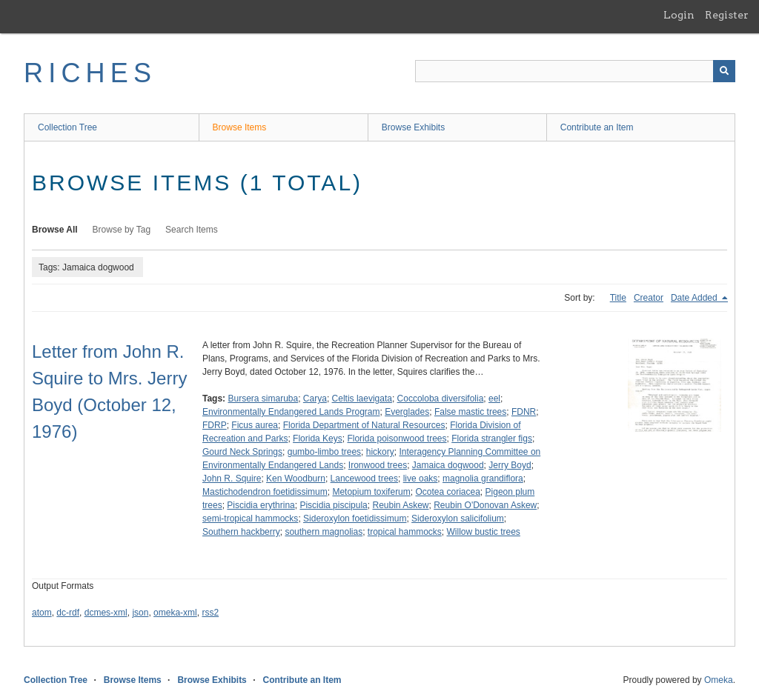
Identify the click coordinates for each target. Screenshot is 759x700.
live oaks (421, 479)
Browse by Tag (122, 230)
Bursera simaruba (263, 399)
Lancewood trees (364, 479)
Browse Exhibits (413, 127)
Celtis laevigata (362, 399)
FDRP (215, 425)
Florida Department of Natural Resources (364, 425)
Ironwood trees (378, 465)
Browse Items (240, 127)
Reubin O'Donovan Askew (485, 505)
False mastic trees (470, 412)
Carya (315, 399)
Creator (649, 298)
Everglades (407, 412)
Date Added (695, 298)
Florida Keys (318, 439)
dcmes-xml (106, 613)
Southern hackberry (241, 532)
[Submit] (724, 71)
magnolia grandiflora (483, 479)
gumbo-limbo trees (324, 452)
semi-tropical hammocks (250, 519)
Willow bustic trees (484, 532)
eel (494, 399)
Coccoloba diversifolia (441, 399)
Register (727, 15)
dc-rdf (68, 613)
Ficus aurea (255, 425)
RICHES (90, 73)
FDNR (524, 412)
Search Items (192, 230)
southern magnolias (324, 532)
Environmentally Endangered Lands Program (291, 412)
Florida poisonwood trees (397, 439)
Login (679, 15)
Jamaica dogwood (448, 465)
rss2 (210, 613)
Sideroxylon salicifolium (458, 519)
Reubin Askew (400, 505)
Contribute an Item (597, 127)
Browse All (55, 230)
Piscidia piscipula (333, 505)
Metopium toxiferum (371, 492)
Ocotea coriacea (447, 492)
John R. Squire (232, 479)
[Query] (575, 71)
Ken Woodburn (296, 479)
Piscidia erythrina (261, 505)
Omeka (719, 680)
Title (618, 298)
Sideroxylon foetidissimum (355, 519)
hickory (380, 452)
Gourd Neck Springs (242, 452)
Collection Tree (67, 127)
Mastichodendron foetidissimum (265, 492)
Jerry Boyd (510, 465)
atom (42, 613)
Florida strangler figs (492, 439)
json (140, 613)
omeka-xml (175, 613)
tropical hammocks (405, 532)
